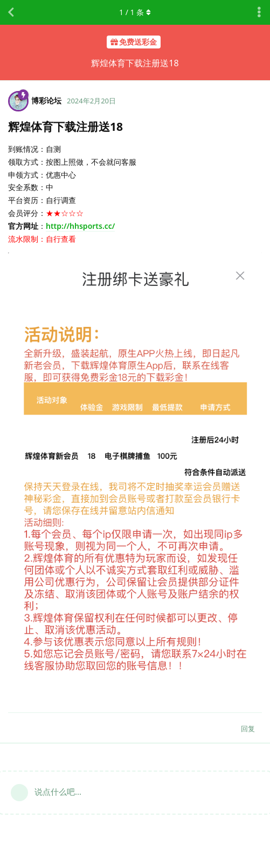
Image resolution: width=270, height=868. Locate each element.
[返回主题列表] (11, 12)
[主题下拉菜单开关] (259, 12)
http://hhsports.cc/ (80, 226)
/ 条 (135, 12)
